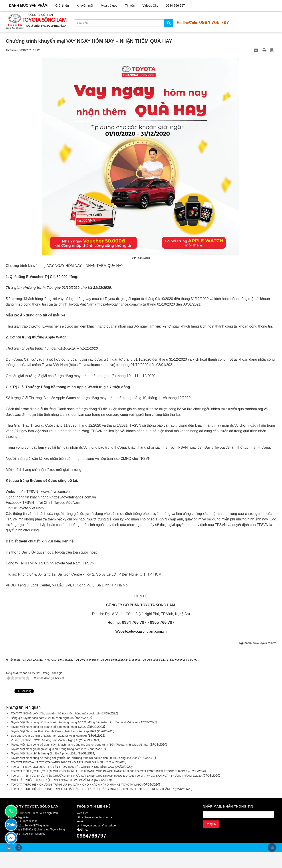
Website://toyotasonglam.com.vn (141, 631)
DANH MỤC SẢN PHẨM (28, 5)
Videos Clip (150, 6)
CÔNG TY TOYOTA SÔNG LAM (33, 806)
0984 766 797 (175, 6)
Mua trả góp (109, 6)
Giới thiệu (62, 6)
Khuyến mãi (85, 6)
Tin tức (130, 6)
